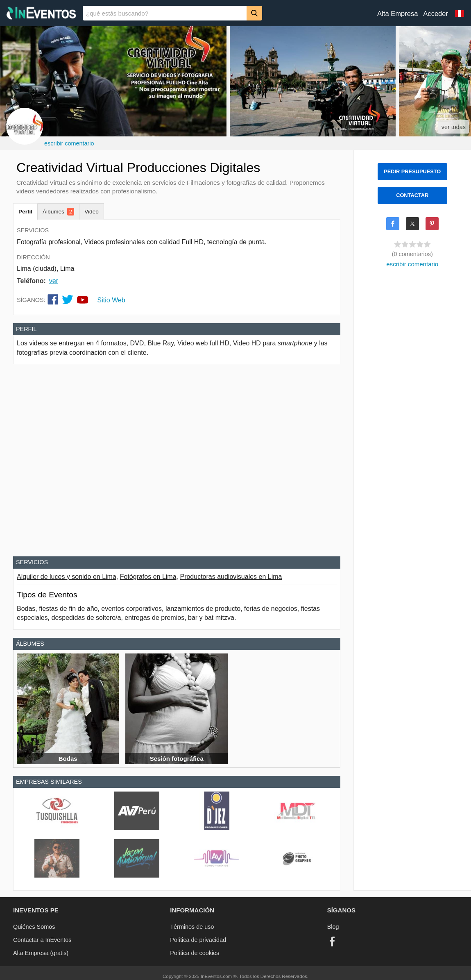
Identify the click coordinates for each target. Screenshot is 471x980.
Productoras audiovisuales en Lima (231, 577)
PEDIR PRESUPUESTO (412, 171)
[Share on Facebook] (393, 224)
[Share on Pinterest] (432, 224)
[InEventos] (41, 14)
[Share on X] (412, 224)
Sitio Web (111, 300)
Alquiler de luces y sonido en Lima (67, 577)
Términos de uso (192, 927)
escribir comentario (69, 143)
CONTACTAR (412, 195)
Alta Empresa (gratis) (41, 953)
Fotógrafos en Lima (148, 577)
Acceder (436, 14)
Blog (333, 927)
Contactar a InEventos (42, 940)
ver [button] (54, 281)
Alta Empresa (397, 14)
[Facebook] (332, 941)
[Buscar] (254, 13)
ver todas (454, 127)
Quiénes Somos (34, 927)
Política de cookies (195, 953)
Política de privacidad (198, 940)
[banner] (235, 13)
